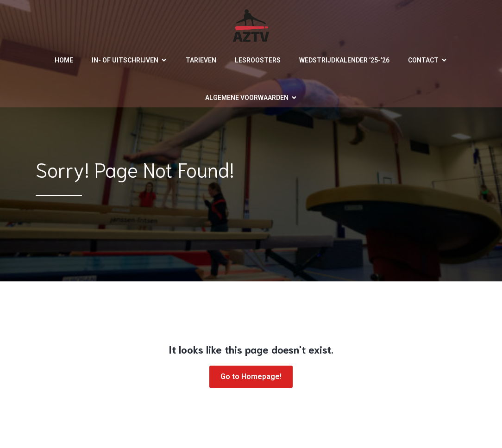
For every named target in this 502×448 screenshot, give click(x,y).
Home (64, 60)
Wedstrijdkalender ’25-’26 (344, 60)
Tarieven (201, 60)
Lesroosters (258, 60)
